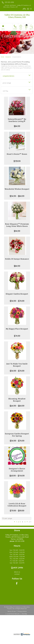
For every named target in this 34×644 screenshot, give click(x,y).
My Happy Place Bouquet (17, 329)
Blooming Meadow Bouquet (17, 400)
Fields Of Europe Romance (17, 259)
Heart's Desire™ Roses (17, 154)
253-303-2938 (9, 2)
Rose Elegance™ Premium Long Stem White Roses (17, 225)
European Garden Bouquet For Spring (17, 435)
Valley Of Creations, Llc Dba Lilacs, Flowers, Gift (17, 16)
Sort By (5, 91)
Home (2, 57)
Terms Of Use (12, 611)
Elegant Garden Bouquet (17, 294)
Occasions (8, 57)
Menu (3, 29)
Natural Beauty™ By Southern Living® (17, 120)
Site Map (24, 614)
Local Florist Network (13, 614)
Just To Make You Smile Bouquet (17, 365)
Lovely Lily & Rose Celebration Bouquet (17, 505)
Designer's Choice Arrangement (17, 470)
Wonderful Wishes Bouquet (17, 189)
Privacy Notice (22, 611)
